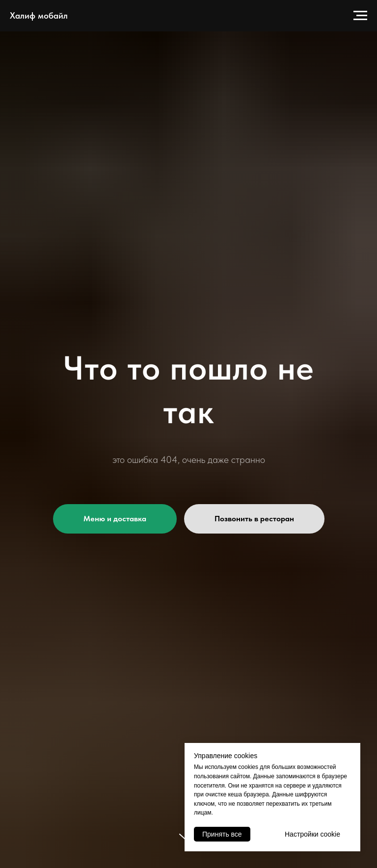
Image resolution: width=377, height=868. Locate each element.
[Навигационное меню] (360, 16)
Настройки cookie (312, 834)
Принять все (222, 834)
